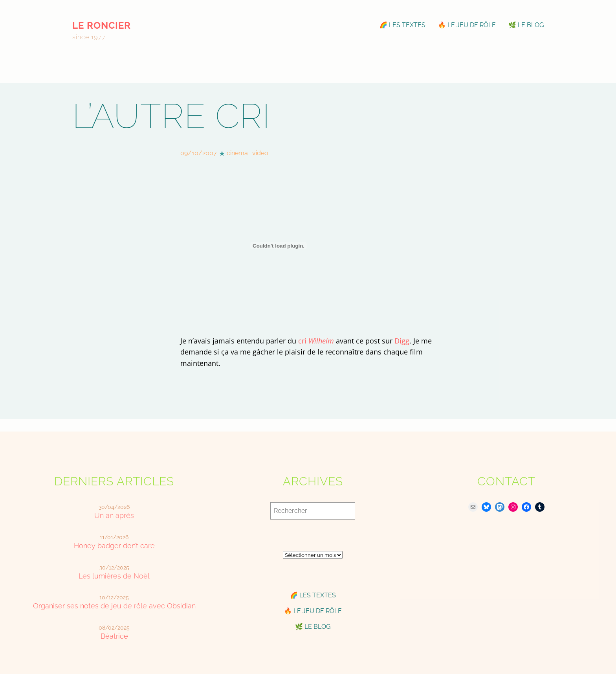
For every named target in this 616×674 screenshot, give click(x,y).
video (260, 153)
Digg (402, 341)
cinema (237, 153)
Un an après (114, 515)
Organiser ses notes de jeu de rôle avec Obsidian (114, 606)
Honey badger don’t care (114, 546)
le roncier (102, 25)
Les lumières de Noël (114, 576)
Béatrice (114, 636)
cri (316, 341)
